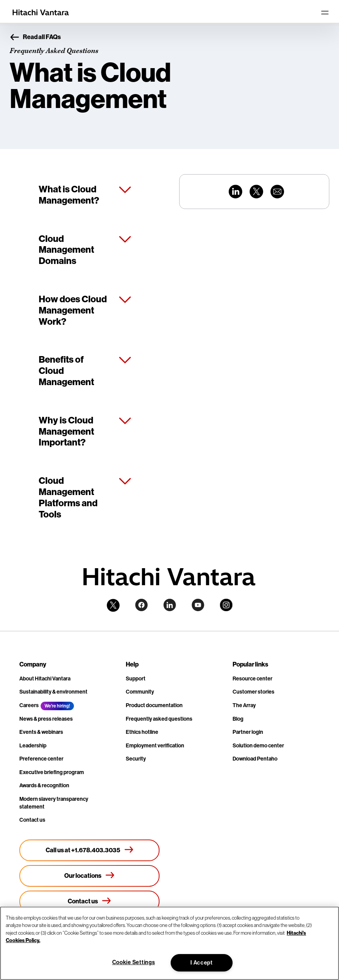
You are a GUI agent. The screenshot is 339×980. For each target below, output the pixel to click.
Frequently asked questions (159, 719)
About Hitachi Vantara (45, 679)
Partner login (248, 732)
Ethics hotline (142, 732)
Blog (238, 719)
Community (140, 692)
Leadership (33, 746)
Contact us (32, 820)
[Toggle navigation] (325, 12)
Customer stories (253, 692)
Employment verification (155, 746)
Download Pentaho (255, 759)
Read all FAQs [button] (35, 38)
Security (136, 759)
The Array (244, 705)
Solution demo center (258, 746)
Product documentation (154, 705)
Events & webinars (41, 732)
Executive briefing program (52, 772)
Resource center (253, 679)
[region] (169, 943)
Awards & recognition (44, 786)
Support (136, 679)
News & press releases (46, 719)
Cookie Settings (134, 962)
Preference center (41, 759)
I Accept (202, 963)
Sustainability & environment (53, 692)
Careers (29, 705)
